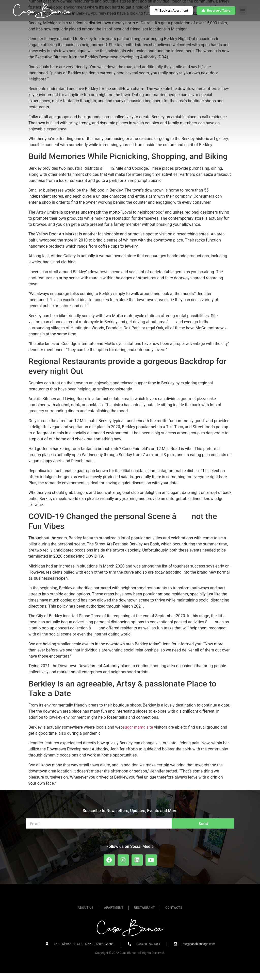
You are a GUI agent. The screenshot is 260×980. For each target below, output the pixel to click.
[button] (243, 11)
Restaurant (144, 915)
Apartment (114, 915)
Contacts (174, 915)
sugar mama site (138, 734)
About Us (86, 915)
